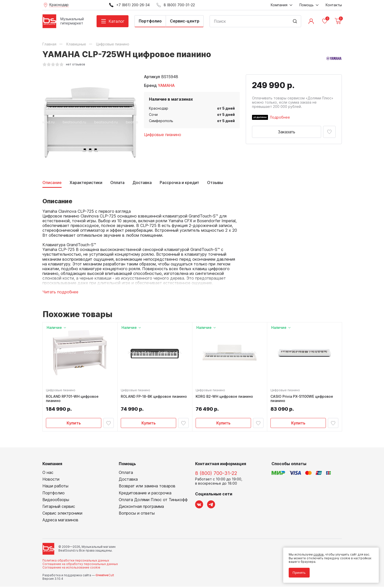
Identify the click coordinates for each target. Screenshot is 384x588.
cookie (317, 553)
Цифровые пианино (163, 135)
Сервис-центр (185, 21)
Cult (105, 576)
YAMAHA (166, 85)
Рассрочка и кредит (179, 183)
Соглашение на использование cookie (71, 569)
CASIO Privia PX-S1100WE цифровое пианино (303, 399)
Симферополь (161, 121)
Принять (298, 571)
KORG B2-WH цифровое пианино (225, 397)
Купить (74, 423)
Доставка (142, 183)
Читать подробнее (60, 292)
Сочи (153, 114)
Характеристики (86, 183)
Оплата (117, 183)
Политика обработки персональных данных (76, 562)
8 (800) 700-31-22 (216, 475)
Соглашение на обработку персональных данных (80, 565)
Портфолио (150, 21)
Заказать (287, 132)
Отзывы (215, 183)
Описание (52, 183)
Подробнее (280, 117)
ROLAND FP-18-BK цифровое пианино (155, 397)
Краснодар (159, 108)
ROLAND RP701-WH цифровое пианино (73, 399)
